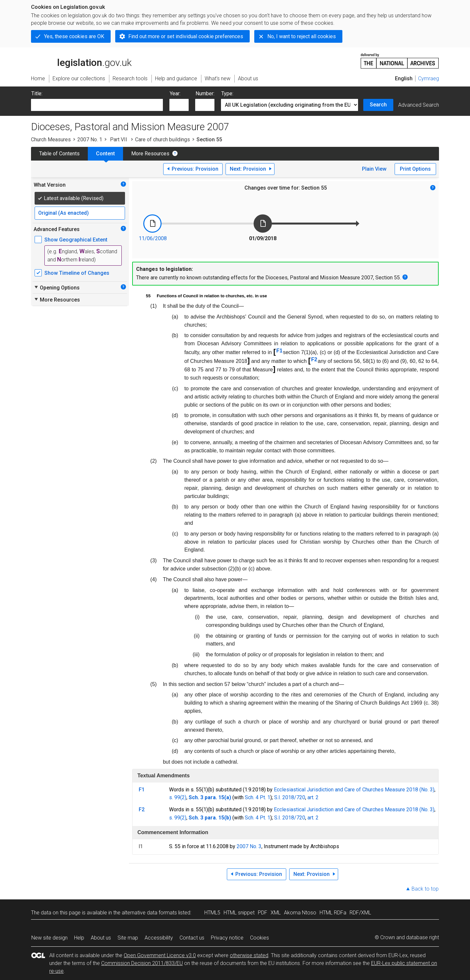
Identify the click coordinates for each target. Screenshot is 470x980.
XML (276, 913)
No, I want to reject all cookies (302, 36)
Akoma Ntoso (300, 913)
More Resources (150, 154)
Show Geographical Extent (76, 240)
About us (101, 938)
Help (79, 938)
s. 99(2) (178, 797)
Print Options (415, 169)
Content (105, 154)
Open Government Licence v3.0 (160, 955)
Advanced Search (419, 105)
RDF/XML (360, 913)
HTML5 (212, 913)
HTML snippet (239, 913)
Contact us (192, 938)
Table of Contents (59, 154)
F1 (280, 351)
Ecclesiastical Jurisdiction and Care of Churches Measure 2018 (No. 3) (354, 790)
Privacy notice (227, 938)
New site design (49, 938)
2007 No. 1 (90, 140)
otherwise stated (249, 955)
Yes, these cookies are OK (74, 36)
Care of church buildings (163, 140)
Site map (128, 938)
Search (378, 105)
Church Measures (51, 140)
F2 (314, 359)
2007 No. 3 (249, 846)
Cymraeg (429, 78)
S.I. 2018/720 (290, 797)
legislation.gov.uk (81, 60)
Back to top (425, 889)
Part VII (119, 140)
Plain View (374, 169)
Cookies (259, 938)
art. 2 (313, 797)
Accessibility (159, 938)
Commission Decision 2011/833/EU (142, 963)
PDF (263, 913)
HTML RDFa (333, 913)
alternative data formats (149, 913)
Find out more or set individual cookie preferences (186, 36)
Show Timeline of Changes (77, 273)
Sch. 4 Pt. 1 (258, 797)
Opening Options (57, 288)
